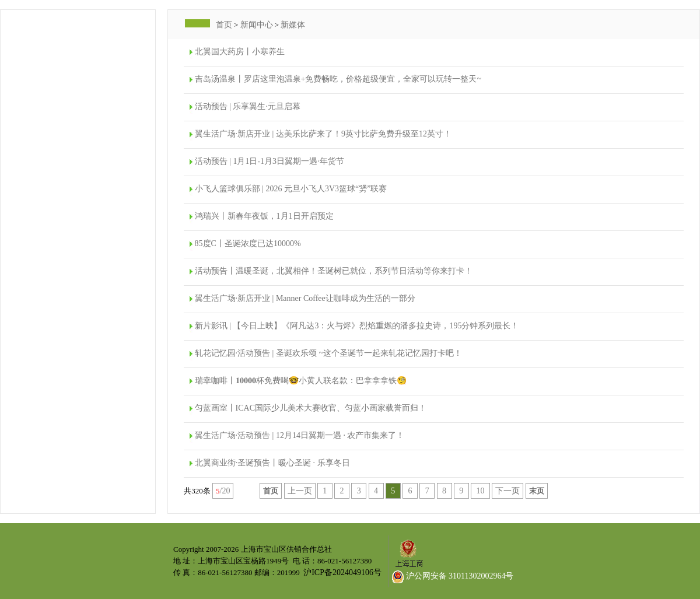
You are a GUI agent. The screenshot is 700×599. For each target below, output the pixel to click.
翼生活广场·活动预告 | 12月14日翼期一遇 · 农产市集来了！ (300, 435)
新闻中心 (257, 25)
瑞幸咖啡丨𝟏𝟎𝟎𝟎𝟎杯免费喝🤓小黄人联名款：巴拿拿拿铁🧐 (301, 381)
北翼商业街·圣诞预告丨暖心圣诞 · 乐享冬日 (272, 463)
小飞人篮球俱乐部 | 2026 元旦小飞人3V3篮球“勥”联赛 (291, 189)
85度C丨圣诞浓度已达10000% (248, 244)
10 (480, 491)
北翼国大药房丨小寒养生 (240, 52)
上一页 (300, 491)
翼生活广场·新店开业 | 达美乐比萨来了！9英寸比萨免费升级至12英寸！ (323, 134)
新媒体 (293, 25)
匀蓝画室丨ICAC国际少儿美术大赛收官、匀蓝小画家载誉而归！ (311, 408)
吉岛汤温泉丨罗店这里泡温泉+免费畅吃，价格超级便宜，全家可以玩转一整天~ (338, 79)
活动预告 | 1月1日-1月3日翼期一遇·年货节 (269, 161)
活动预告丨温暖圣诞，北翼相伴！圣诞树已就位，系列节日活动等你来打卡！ (334, 271)
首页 (224, 25)
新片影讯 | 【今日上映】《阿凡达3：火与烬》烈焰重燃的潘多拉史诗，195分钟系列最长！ (357, 326)
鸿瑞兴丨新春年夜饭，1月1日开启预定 (264, 216)
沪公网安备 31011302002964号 (453, 576)
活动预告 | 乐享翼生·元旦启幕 (248, 106)
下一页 (508, 491)
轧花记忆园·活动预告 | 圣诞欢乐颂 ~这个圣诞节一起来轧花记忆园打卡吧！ (328, 353)
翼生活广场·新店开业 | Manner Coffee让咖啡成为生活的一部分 (305, 298)
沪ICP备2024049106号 (342, 572)
